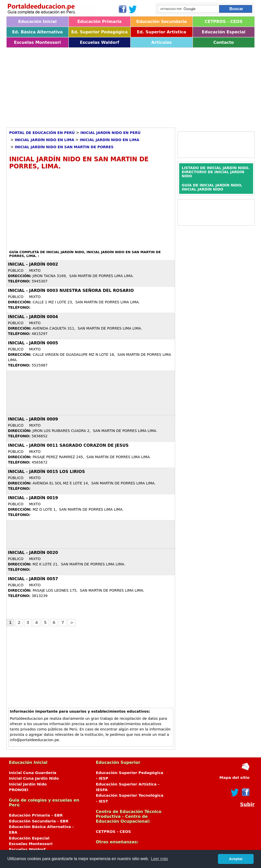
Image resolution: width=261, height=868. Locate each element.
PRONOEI (19, 790)
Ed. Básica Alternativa (37, 32)
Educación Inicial (37, 22)
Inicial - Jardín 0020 (33, 553)
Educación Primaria (99, 22)
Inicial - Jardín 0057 (33, 579)
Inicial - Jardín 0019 (33, 498)
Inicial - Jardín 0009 (33, 419)
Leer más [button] (159, 859)
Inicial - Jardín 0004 (33, 317)
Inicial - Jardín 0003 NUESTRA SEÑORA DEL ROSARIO (71, 290)
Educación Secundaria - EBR (39, 821)
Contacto (224, 42)
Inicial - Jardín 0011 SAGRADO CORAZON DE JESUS (68, 445)
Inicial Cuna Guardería (33, 773)
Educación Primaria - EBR (36, 815)
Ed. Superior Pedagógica (99, 32)
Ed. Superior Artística (161, 32)
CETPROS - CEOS (224, 22)
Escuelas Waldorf (99, 42)
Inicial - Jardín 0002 (33, 264)
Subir (247, 804)
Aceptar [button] (236, 859)
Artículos (162, 42)
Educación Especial (224, 32)
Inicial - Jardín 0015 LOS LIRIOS (46, 472)
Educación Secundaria (162, 22)
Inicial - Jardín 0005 (33, 343)
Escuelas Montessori (37, 42)
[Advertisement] (130, 86)
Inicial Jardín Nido (28, 784)
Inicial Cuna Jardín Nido (34, 778)
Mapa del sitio (234, 778)
